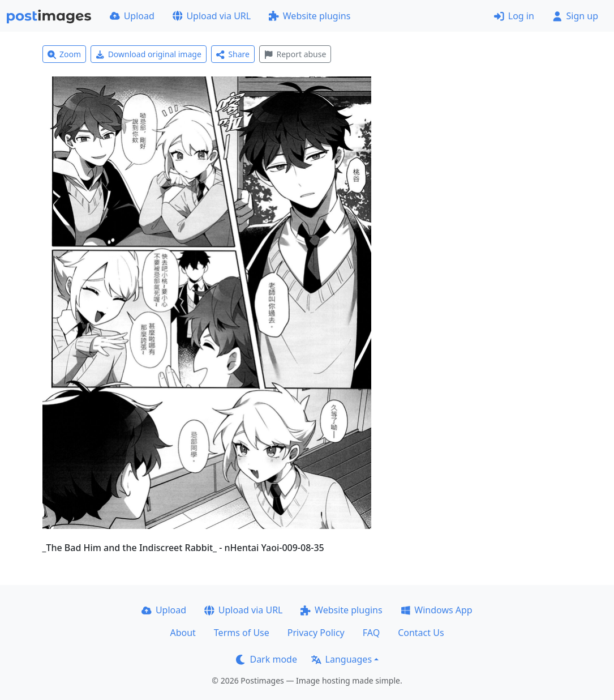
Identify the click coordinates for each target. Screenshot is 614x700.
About (183, 633)
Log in (514, 16)
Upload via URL (212, 16)
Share (233, 54)
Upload (132, 16)
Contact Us (421, 633)
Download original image (149, 54)
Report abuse (295, 54)
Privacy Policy (316, 633)
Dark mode (267, 659)
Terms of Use (242, 633)
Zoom (65, 54)
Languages (342, 659)
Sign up (575, 16)
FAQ (371, 633)
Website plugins (310, 16)
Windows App (437, 610)
